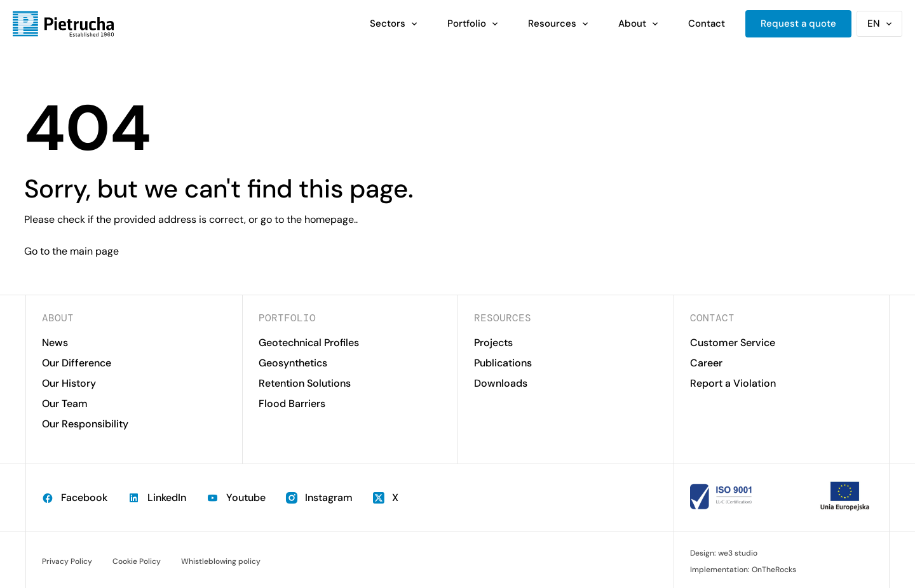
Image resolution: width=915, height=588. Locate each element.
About (632, 23)
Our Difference (77, 363)
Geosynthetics (293, 363)
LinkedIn (157, 498)
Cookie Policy (137, 561)
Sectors (388, 23)
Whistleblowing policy (221, 561)
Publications (503, 363)
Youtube (236, 498)
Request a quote (798, 23)
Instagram (319, 498)
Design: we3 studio (724, 553)
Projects (493, 343)
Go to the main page (71, 251)
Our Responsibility (85, 424)
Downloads (501, 383)
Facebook (75, 498)
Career (706, 363)
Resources (552, 23)
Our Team (65, 404)
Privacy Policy (67, 561)
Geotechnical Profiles (309, 343)
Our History (69, 383)
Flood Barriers (292, 404)
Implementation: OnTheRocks (743, 570)
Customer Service (733, 343)
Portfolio (467, 23)
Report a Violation (733, 383)
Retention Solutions (305, 383)
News (55, 343)
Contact (707, 23)
